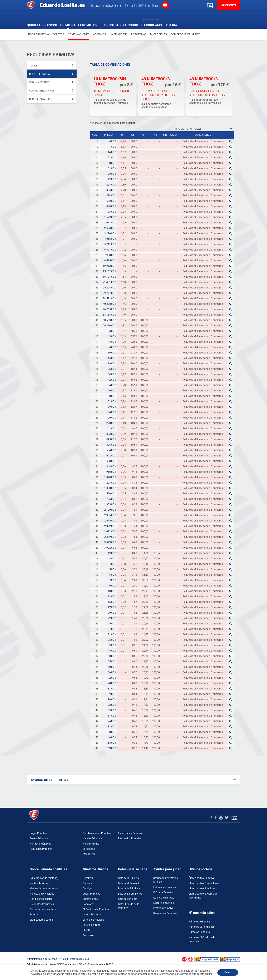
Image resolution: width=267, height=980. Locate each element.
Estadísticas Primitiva (130, 833)
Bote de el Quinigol (128, 883)
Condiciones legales (41, 899)
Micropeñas (159, 34)
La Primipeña (119, 34)
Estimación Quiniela (165, 887)
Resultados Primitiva (130, 838)
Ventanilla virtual (39, 883)
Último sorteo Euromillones (204, 883)
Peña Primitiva (91, 844)
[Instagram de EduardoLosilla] (211, 818)
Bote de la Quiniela (128, 878)
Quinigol (88, 889)
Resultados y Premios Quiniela (166, 880)
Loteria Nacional (92, 915)
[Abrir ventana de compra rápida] (1, 954)
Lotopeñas (139, 34)
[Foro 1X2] (234, 818)
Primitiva (88, 878)
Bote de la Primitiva (129, 889)
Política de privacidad (42, 894)
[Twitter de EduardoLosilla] (227, 818)
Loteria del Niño (92, 925)
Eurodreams (90, 935)
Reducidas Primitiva (41, 849)
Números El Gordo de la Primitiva (202, 939)
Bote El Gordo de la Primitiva (129, 906)
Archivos (99, 34)
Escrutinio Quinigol (164, 903)
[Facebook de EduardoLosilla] (216, 818)
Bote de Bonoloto (128, 899)
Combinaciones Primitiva (97, 833)
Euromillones (90, 899)
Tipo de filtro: (184, 129)
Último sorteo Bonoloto (202, 889)
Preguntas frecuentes (42, 904)
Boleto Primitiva (39, 838)
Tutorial (34, 915)
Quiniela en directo (164, 898)
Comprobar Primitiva (186, 34)
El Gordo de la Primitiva (96, 909)
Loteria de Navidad (93, 920)
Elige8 (86, 930)
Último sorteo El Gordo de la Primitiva (203, 896)
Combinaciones (79, 34)
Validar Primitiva (92, 838)
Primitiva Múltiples (40, 844)
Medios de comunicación (44, 889)
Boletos (58, 34)
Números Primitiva (199, 922)
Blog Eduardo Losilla (41, 920)
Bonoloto (88, 904)
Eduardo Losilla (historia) (44, 878)
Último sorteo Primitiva (202, 878)
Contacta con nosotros (43, 909)
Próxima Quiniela (163, 892)
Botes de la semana (133, 869)
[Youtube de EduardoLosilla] (221, 818)
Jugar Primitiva (38, 34)
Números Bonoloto (199, 932)
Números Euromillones (202, 927)
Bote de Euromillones (130, 894)
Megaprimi (89, 854)
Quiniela (87, 883)
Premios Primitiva (163, 908)
